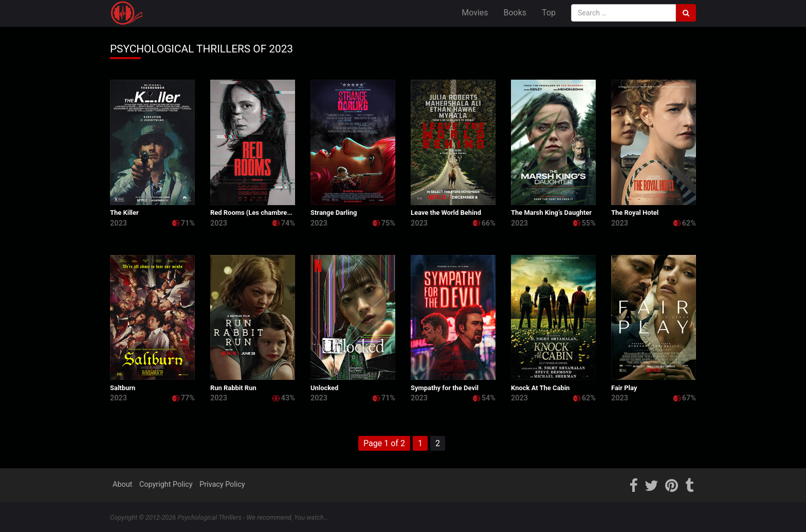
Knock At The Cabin (540, 388)
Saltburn (123, 388)
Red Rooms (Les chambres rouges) (263, 213)
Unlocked (324, 388)
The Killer (124, 213)
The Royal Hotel (635, 213)
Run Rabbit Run (233, 388)
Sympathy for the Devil (445, 388)
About (122, 484)
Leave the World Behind (446, 213)
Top (549, 13)
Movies (475, 13)
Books (515, 13)
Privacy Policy (222, 484)
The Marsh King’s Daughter (551, 213)
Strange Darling (334, 213)
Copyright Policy (166, 484)
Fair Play (624, 388)
